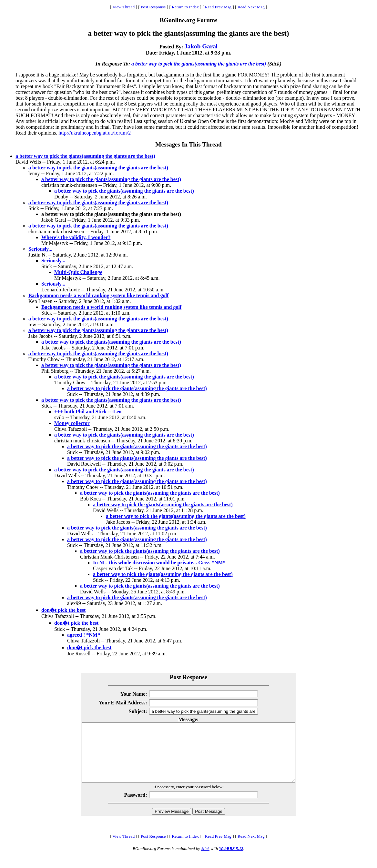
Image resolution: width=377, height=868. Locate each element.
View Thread (123, 7)
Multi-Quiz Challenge (78, 272)
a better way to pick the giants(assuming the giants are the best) (199, 64)
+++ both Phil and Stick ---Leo (88, 412)
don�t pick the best (63, 610)
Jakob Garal (201, 46)
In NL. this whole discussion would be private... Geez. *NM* (159, 563)
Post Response (153, 7)
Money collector (72, 423)
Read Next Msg (251, 7)
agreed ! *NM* (84, 635)
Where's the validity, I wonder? (76, 237)
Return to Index (185, 7)
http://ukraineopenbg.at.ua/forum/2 (95, 133)
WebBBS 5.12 (231, 860)
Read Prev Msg (218, 7)
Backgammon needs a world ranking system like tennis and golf (98, 295)
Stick (205, 860)
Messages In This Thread (188, 144)
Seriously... (40, 249)
